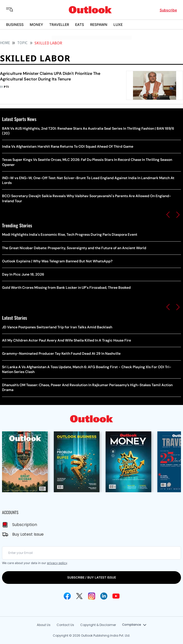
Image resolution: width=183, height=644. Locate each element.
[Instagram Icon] (92, 596)
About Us (44, 625)
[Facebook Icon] (67, 596)
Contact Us (65, 625)
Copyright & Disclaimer (98, 625)
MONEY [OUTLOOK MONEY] (36, 24)
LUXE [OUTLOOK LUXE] (118, 24)
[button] (168, 215)
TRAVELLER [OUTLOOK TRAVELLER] (59, 24)
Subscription (25, 525)
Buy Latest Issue (28, 534)
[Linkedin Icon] (104, 596)
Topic (22, 43)
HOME (5, 43)
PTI (6, 87)
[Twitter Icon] (79, 596)
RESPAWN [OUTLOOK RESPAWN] (99, 24)
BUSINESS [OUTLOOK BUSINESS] (15, 24)
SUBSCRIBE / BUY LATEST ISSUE (92, 577)
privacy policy (57, 563)
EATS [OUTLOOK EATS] (80, 24)
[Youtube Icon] (116, 596)
